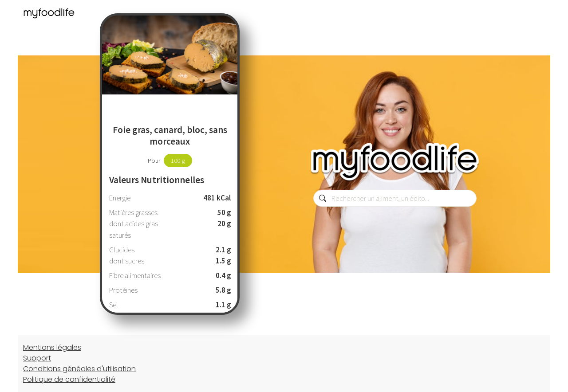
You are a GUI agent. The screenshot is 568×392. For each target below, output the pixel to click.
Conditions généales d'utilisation (79, 369)
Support (37, 358)
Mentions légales (52, 347)
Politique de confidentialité (69, 379)
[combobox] (395, 198)
